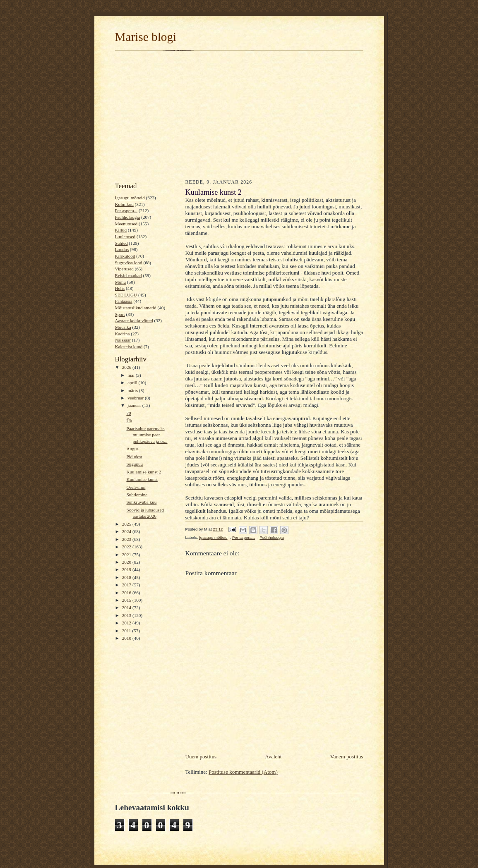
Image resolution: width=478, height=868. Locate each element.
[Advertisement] (239, 114)
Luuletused (125, 237)
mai (132, 375)
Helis (120, 288)
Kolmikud (124, 204)
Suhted (121, 243)
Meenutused (126, 224)
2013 (127, 615)
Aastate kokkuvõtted (134, 320)
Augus (132, 449)
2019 (127, 569)
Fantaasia (124, 301)
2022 (127, 547)
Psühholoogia (128, 217)
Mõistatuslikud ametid (136, 308)
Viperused (124, 269)
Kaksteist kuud (129, 347)
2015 (127, 600)
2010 (127, 638)
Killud (121, 230)
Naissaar (123, 340)
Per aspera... (126, 210)
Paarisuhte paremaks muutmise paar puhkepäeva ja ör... (147, 435)
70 (129, 413)
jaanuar (135, 405)
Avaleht (273, 757)
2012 (127, 623)
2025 (127, 524)
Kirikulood (125, 256)
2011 (127, 631)
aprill (133, 383)
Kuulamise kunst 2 (144, 472)
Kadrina (123, 334)
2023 (127, 539)
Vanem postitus (347, 757)
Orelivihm (136, 487)
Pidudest (134, 457)
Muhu (121, 282)
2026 (127, 367)
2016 (127, 593)
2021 (127, 555)
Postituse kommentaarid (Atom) (243, 772)
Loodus (122, 249)
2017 (127, 585)
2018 (127, 577)
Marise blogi (146, 37)
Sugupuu (135, 464)
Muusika (123, 327)
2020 (127, 562)
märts (133, 390)
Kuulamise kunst (142, 479)
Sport (120, 314)
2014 (127, 607)
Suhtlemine (137, 495)
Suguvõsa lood (129, 263)
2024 (127, 531)
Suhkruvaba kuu (141, 502)
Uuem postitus (201, 757)
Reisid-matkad (129, 275)
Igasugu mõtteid (130, 198)
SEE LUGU (126, 295)
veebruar (136, 398)
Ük (129, 421)
